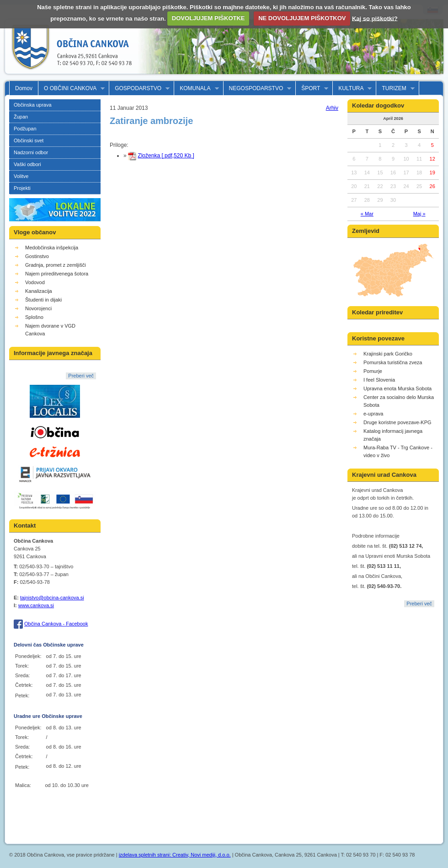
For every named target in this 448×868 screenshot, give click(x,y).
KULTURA (352, 89)
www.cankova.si (36, 605)
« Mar (367, 214)
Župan (21, 117)
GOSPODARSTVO (139, 89)
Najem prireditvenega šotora (57, 274)
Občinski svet (29, 140)
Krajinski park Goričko (388, 354)
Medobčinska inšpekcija (52, 248)
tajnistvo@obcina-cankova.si (52, 598)
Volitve (21, 176)
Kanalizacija (39, 291)
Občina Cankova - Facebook (56, 624)
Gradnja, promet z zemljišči (56, 265)
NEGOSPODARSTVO (258, 89)
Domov (24, 88)
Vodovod (35, 282)
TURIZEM (395, 89)
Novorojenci (38, 308)
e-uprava (373, 414)
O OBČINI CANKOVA (72, 89)
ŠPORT (312, 89)
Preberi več (81, 376)
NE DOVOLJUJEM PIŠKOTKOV (302, 18)
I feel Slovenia (379, 380)
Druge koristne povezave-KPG (397, 422)
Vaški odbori (27, 164)
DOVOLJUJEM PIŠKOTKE (208, 18)
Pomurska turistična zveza (393, 362)
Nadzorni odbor (31, 152)
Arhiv (332, 108)
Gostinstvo (37, 256)
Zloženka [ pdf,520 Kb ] (166, 156)
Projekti (22, 188)
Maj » (419, 214)
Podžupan (25, 129)
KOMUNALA (196, 89)
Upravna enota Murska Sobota (397, 388)
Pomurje (373, 371)
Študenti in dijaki (43, 300)
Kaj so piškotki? (375, 18)
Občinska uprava (33, 105)
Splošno (34, 317)
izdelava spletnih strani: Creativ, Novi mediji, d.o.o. (175, 855)
